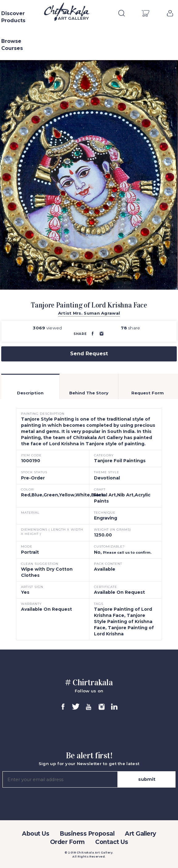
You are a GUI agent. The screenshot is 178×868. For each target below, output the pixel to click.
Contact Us (112, 842)
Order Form (67, 842)
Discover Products (13, 17)
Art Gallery (140, 834)
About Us (36, 834)
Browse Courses (12, 45)
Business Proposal (87, 834)
